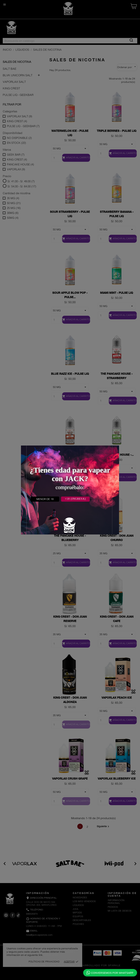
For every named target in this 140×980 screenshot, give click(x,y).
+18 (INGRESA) (75, 499)
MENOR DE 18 (45, 499)
